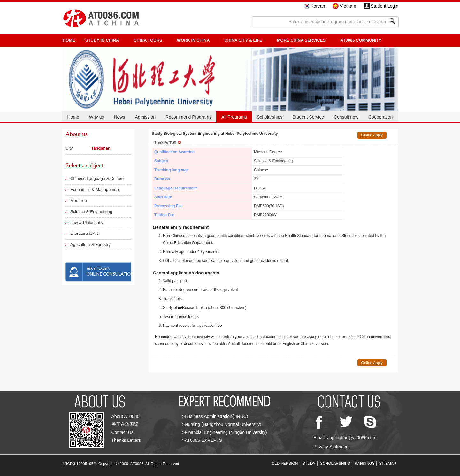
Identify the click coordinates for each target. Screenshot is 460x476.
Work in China (193, 40)
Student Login (385, 6)
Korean (318, 6)
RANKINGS (365, 464)
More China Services (301, 40)
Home (73, 117)
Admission (145, 117)
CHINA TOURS (148, 40)
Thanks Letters (126, 440)
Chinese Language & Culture (97, 178)
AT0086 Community (361, 40)
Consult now (346, 117)
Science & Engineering (91, 212)
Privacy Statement (332, 447)
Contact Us (123, 432)
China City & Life (243, 40)
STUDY (309, 464)
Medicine (79, 200)
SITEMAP (388, 464)
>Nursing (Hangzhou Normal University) (222, 424)
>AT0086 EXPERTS (202, 440)
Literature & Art (84, 233)
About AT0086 (126, 416)
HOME (69, 40)
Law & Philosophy (87, 223)
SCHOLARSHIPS (335, 464)
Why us (97, 117)
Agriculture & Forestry (90, 245)
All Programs (234, 117)
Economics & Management (95, 190)
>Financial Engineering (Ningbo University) (225, 432)
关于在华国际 (125, 424)
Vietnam (348, 6)
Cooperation (380, 117)
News (119, 117)
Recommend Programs (188, 117)
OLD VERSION (285, 464)
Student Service (308, 117)
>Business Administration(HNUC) (215, 416)
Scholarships (270, 117)
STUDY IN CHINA (102, 40)
